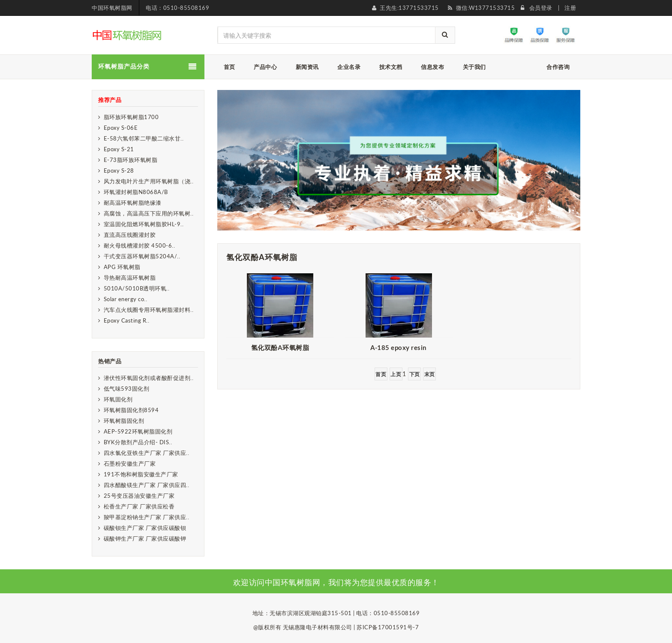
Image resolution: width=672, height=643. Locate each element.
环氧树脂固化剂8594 (131, 410)
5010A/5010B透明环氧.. (137, 288)
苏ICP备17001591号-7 (388, 627)
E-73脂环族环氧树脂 (131, 160)
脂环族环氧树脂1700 (131, 117)
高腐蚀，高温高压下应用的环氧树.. (149, 213)
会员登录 (541, 8)
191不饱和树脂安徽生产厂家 (141, 474)
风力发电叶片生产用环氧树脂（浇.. (149, 181)
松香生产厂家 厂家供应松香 (139, 506)
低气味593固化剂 (127, 389)
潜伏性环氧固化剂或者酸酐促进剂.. (149, 378)
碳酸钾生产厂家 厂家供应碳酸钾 (145, 538)
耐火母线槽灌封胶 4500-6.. (139, 245)
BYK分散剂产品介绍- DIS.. (138, 442)
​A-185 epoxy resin (399, 347)
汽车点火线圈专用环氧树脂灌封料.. (149, 310)
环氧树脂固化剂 (124, 421)
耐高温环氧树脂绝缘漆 (133, 203)
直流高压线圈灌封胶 (130, 235)
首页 (381, 374)
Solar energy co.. (126, 299)
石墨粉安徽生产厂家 (130, 464)
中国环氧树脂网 (112, 8)
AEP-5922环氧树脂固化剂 (138, 431)
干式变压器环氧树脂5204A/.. (142, 256)
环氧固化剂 (118, 399)
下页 (415, 374)
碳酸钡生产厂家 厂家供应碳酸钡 (145, 528)
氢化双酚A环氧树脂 (280, 347)
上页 (396, 374)
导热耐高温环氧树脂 (130, 278)
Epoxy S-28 (119, 170)
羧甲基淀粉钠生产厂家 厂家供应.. (147, 517)
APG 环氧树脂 (122, 267)
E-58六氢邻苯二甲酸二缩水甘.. (144, 138)
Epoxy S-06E (121, 128)
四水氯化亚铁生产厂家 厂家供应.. (147, 453)
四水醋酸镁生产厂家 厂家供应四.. (147, 485)
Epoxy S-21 (119, 149)
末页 (430, 374)
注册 (570, 8)
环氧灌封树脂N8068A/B (136, 192)
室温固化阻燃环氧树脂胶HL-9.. (144, 224)
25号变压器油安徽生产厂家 (139, 496)
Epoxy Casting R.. (127, 320)
